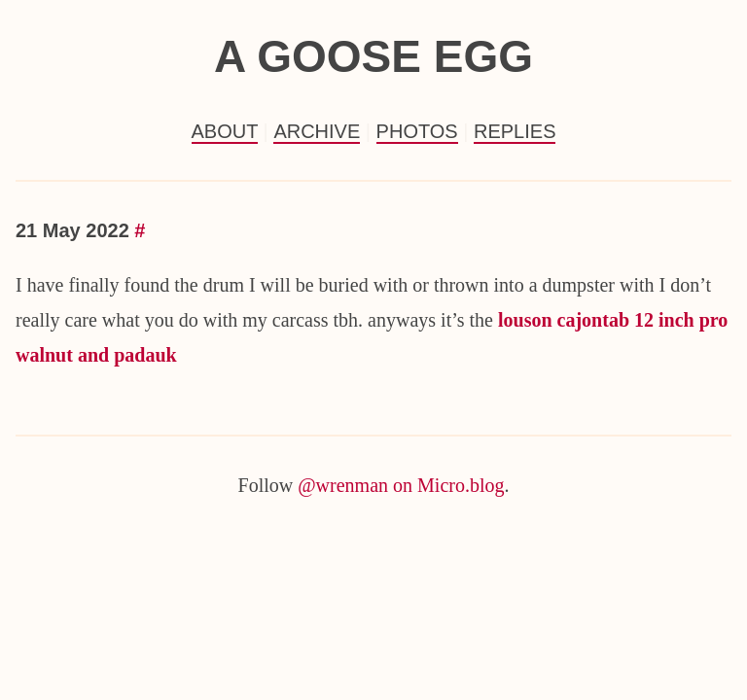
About (225, 131)
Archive (317, 131)
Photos (417, 131)
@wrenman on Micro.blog (401, 485)
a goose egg (373, 56)
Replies (515, 131)
